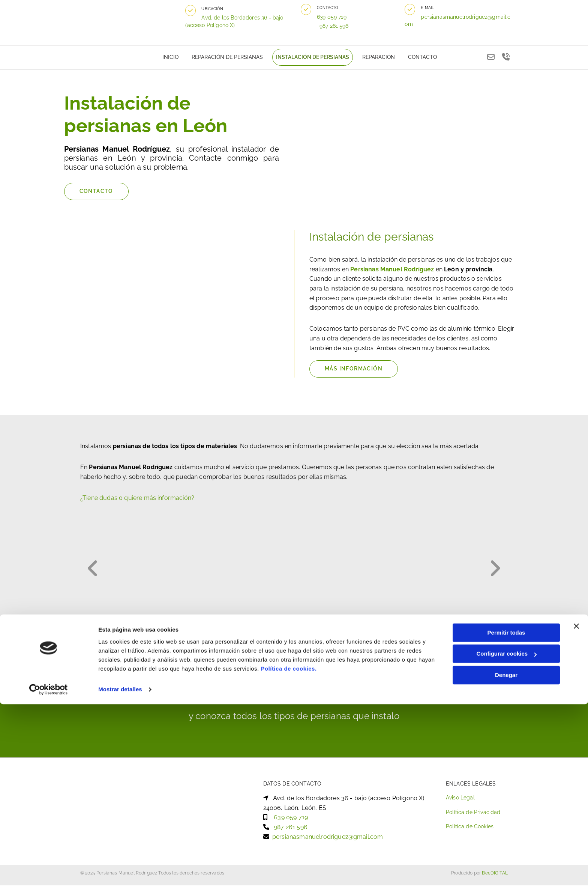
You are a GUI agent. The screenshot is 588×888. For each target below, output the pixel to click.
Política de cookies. (289, 853)
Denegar (506, 859)
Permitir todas (506, 817)
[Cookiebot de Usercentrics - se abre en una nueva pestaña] (49, 873)
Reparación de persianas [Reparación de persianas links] (232, 58)
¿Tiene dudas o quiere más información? (137, 500)
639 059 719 (336, 17)
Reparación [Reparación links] (372, 58)
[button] (195, 11)
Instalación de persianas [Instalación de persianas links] (311, 58)
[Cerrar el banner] (576, 810)
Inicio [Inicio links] (180, 58)
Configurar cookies (506, 838)
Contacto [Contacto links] (413, 58)
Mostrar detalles (120, 873)
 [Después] (493, 570)
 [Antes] (95, 570)
